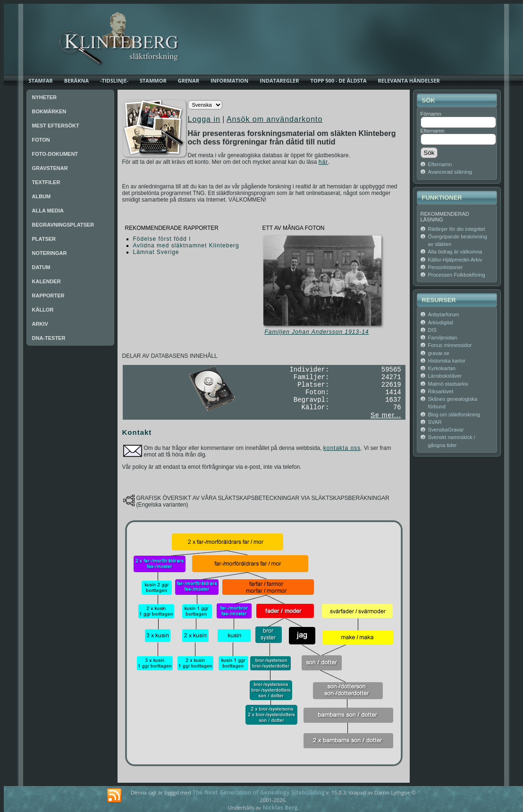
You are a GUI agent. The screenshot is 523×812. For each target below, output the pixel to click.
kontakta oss (342, 448)
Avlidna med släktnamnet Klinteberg (186, 245)
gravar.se (439, 353)
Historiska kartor (447, 361)
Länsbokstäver (445, 376)
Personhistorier (446, 267)
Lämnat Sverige (156, 252)
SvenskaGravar (446, 430)
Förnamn (431, 114)
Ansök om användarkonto (274, 119)
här (323, 162)
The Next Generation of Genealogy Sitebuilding (259, 792)
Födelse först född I (162, 239)
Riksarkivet (441, 391)
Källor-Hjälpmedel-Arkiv (455, 260)
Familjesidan (443, 338)
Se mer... (386, 415)
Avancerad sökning (450, 172)
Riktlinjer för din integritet (457, 229)
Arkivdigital (441, 322)
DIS (432, 330)
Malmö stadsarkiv (448, 384)
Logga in (204, 119)
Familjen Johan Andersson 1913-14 (317, 332)
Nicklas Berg (280, 808)
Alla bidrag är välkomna (455, 252)
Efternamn (433, 131)
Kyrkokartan (442, 368)
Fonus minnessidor (450, 345)
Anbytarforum (444, 314)
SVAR (435, 422)
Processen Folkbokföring (457, 275)
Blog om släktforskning (454, 414)
